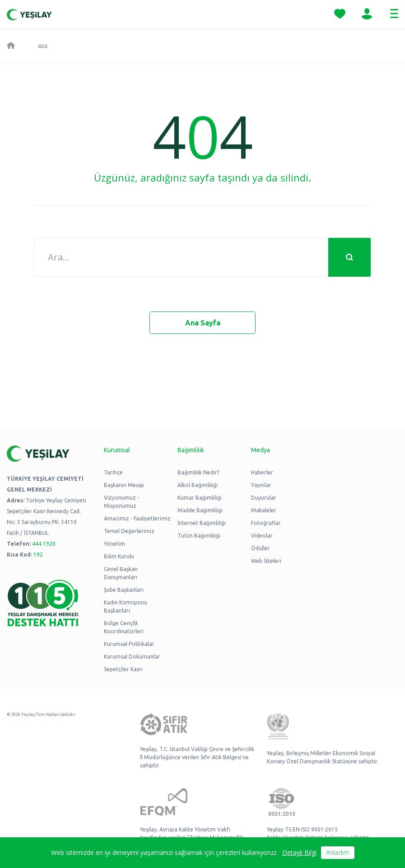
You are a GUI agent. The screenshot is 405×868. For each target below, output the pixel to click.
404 (42, 46)
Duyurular (264, 498)
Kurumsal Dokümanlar (132, 657)
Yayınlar (261, 485)
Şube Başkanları (124, 590)
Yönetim (114, 544)
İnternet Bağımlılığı (202, 523)
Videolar (262, 536)
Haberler (262, 472)
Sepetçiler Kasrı (123, 669)
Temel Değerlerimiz (129, 531)
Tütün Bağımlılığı (199, 536)
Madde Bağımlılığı (200, 510)
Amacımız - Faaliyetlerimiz (137, 518)
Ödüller (261, 548)
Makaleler (264, 510)
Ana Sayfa (203, 323)
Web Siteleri (266, 561)
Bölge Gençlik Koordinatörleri (124, 627)
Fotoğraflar (266, 523)
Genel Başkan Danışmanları (121, 573)
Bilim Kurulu (119, 556)
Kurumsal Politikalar (129, 644)
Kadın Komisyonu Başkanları (126, 606)
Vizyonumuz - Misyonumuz (121, 502)
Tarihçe (113, 472)
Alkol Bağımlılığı (198, 485)
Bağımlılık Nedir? (198, 472)
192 (38, 555)
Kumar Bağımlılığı (200, 498)
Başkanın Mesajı (124, 485)
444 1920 (44, 544)
